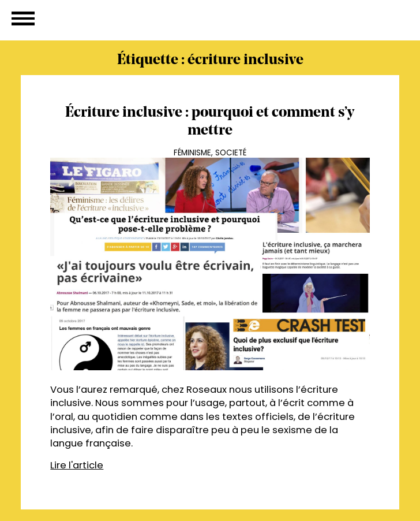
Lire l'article (77, 465)
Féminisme (192, 153)
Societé (231, 153)
